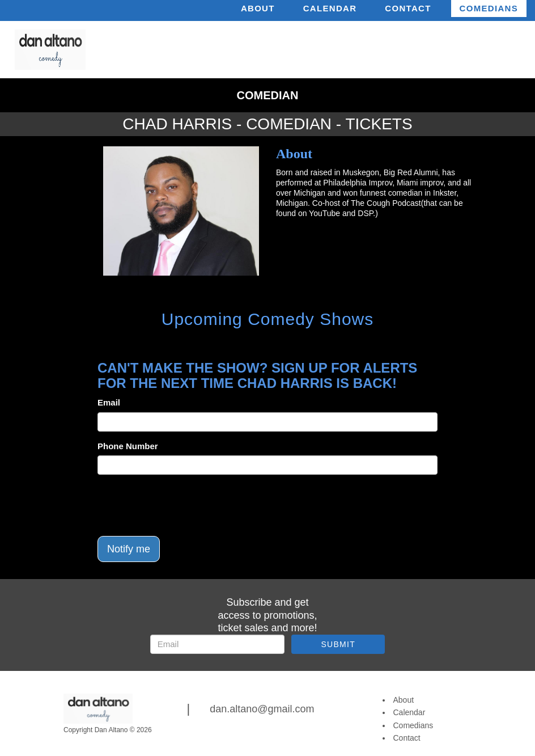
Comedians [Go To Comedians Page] (413, 725)
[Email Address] (217, 644)
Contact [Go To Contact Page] (407, 738)
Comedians (489, 8)
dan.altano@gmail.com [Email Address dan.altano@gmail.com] (262, 709)
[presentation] (184, 505)
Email (109, 402)
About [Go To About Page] (404, 700)
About (258, 8)
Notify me (129, 549)
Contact (408, 8)
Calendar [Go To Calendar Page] (409, 712)
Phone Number (128, 446)
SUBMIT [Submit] (338, 644)
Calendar (330, 8)
